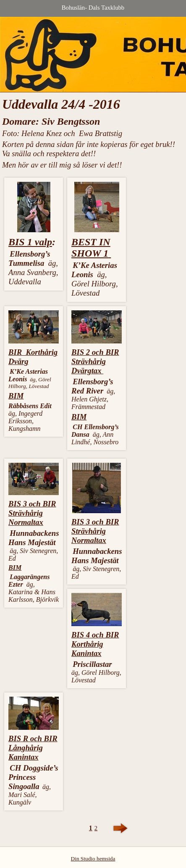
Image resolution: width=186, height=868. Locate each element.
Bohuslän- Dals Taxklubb (93, 8)
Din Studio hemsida (93, 859)
